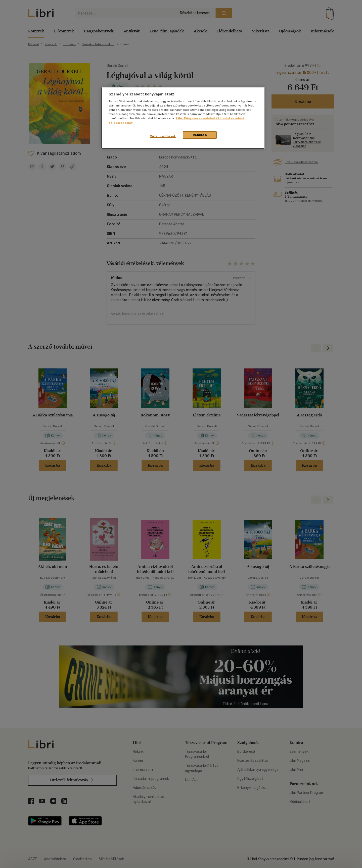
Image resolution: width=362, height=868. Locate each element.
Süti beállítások (163, 136)
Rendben (200, 135)
